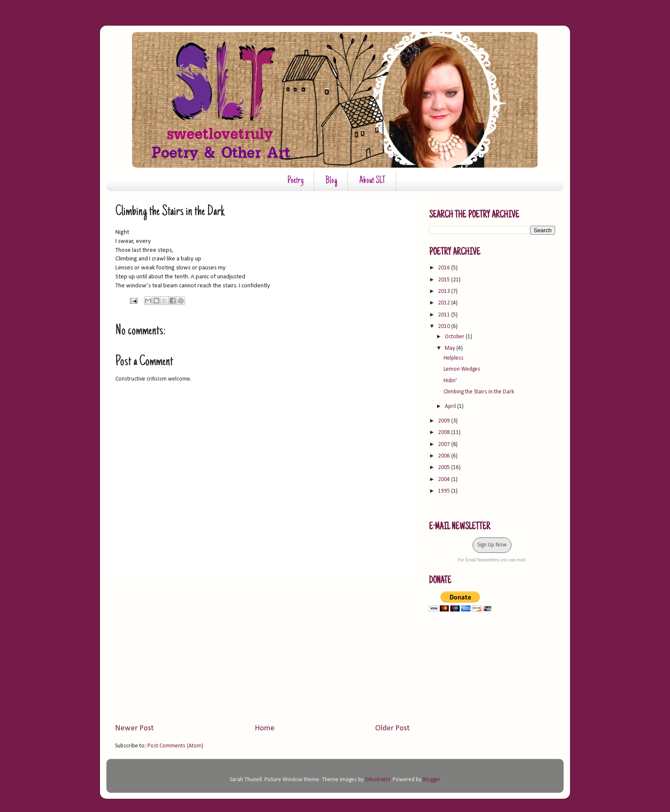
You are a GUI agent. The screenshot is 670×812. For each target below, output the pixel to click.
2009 (445, 421)
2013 (445, 291)
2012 (445, 303)
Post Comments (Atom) (175, 746)
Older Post (392, 728)
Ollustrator (378, 780)
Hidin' (450, 381)
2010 (445, 326)
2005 (445, 468)
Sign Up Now (492, 545)
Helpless (454, 358)
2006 (445, 456)
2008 (445, 433)
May (451, 348)
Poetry (295, 181)
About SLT (372, 181)
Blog (331, 181)
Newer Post (134, 728)
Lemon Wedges (462, 369)
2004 (445, 480)
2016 (445, 268)
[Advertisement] (262, 652)
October (455, 337)
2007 (445, 444)
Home (265, 728)
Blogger (431, 780)
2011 (445, 315)
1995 (445, 491)
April (451, 406)
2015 (445, 280)
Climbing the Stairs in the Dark (479, 392)
